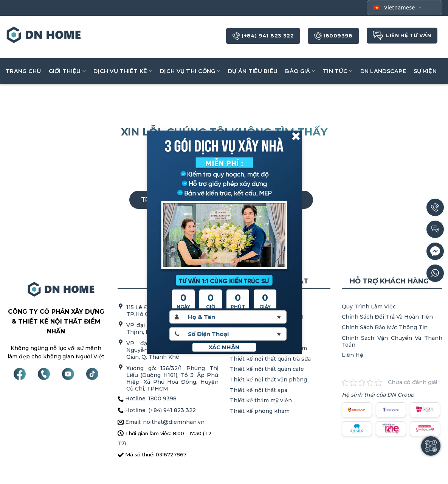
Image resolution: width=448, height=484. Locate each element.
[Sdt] (228, 334)
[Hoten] (228, 317)
